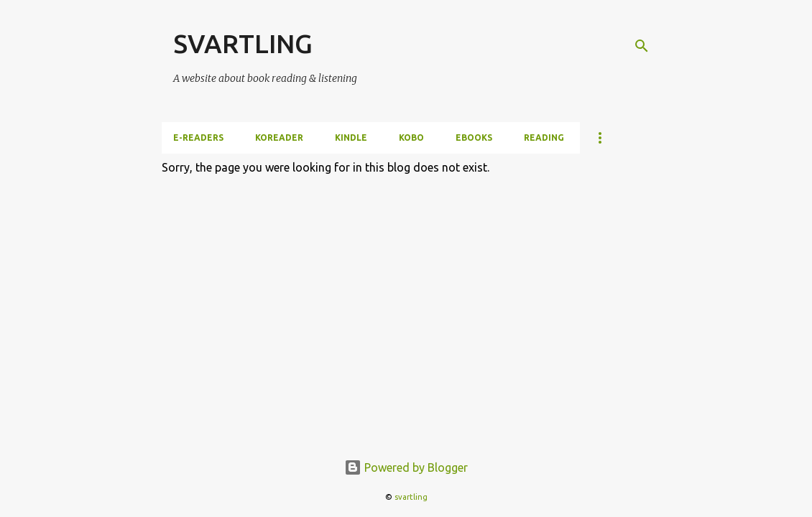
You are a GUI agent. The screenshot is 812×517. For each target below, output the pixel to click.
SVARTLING (243, 43)
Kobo (411, 138)
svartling (411, 497)
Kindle (351, 138)
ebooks (474, 138)
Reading (544, 138)
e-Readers (198, 138)
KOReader (279, 138)
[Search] (642, 46)
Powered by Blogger (406, 467)
